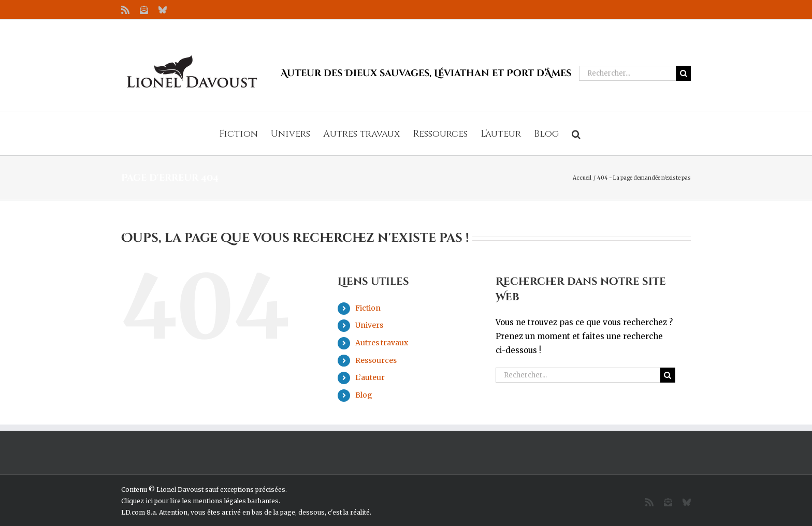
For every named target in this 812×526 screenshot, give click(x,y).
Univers (369, 325)
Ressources (376, 360)
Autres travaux (382, 343)
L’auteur (370, 377)
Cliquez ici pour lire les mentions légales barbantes (200, 501)
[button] (576, 133)
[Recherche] (683, 73)
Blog (364, 395)
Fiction (368, 308)
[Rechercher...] (627, 73)
